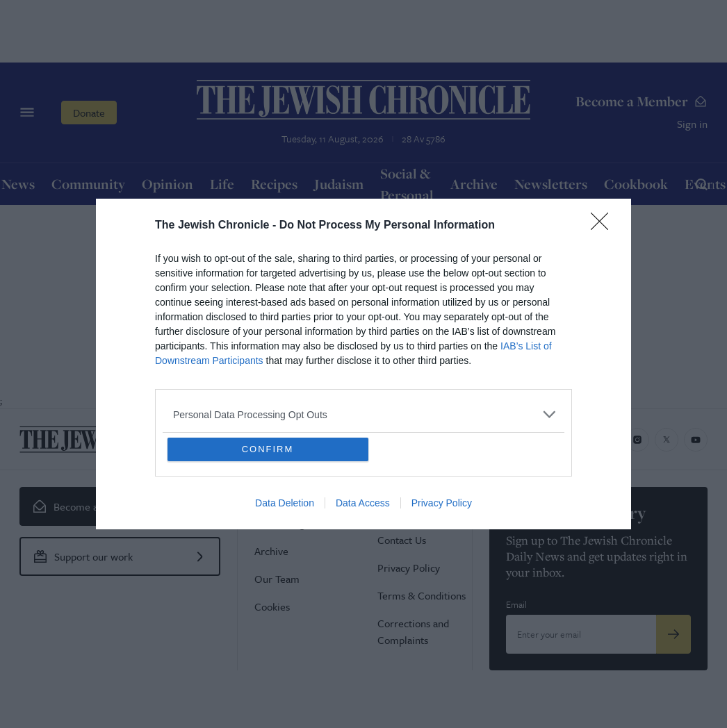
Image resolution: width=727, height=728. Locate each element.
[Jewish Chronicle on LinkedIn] (579, 440)
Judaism (339, 184)
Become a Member (642, 101)
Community (88, 184)
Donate (89, 113)
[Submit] (673, 634)
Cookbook (636, 184)
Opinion (168, 184)
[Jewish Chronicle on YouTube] (696, 440)
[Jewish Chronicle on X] (667, 440)
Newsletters (551, 184)
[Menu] (27, 113)
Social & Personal (407, 184)
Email (516, 604)
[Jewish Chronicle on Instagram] (637, 440)
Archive (474, 184)
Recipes (274, 184)
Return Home (363, 336)
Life (222, 184)
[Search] (701, 184)
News (18, 184)
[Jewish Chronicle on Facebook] (608, 440)
